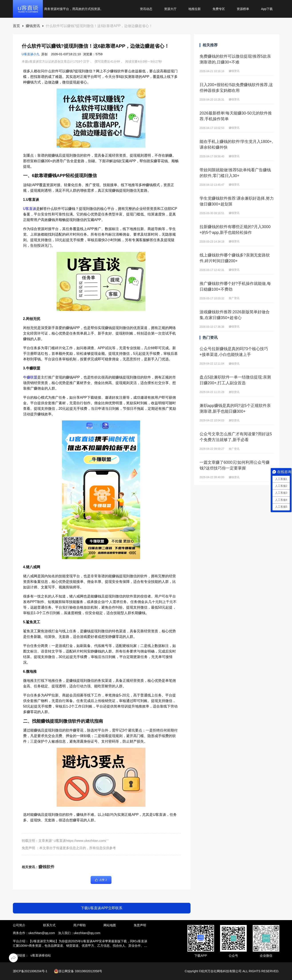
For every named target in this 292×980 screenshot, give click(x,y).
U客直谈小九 (31, 54)
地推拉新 (195, 9)
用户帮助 (79, 925)
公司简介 (19, 925)
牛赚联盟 (30, 377)
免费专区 (219, 9)
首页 (16, 26)
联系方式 (49, 925)
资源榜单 (243, 9)
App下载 (267, 9)
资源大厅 (170, 9)
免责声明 (140, 925)
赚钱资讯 (33, 26)
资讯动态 (146, 9)
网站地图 (110, 925)
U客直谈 (30, 209)
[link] (16, 26)
